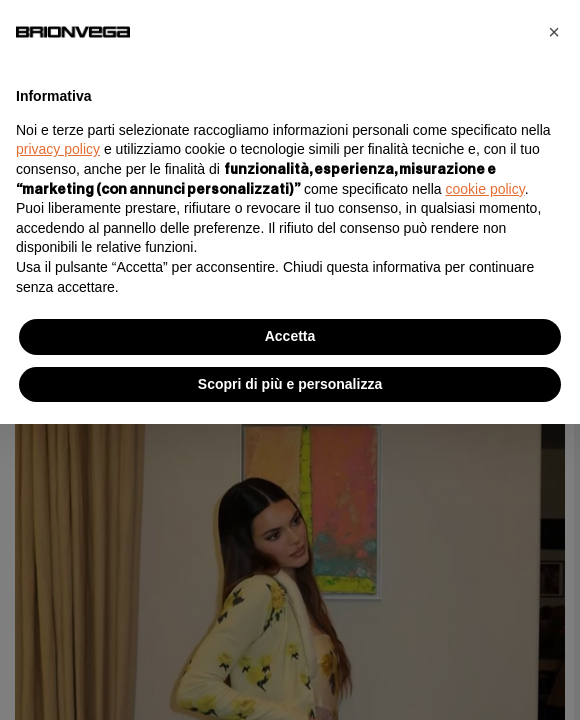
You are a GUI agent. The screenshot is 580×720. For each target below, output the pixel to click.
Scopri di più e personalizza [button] (290, 384)
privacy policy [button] (58, 149)
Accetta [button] (290, 336)
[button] (554, 32)
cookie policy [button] (485, 189)
